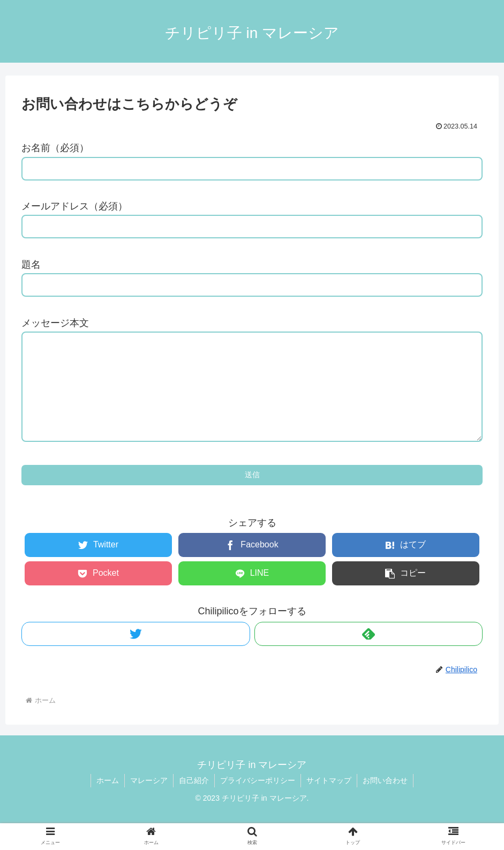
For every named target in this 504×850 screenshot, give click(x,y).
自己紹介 (194, 802)
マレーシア (149, 802)
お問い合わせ (385, 802)
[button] (406, 595)
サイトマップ (329, 802)
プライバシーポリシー (258, 802)
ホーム (108, 802)
